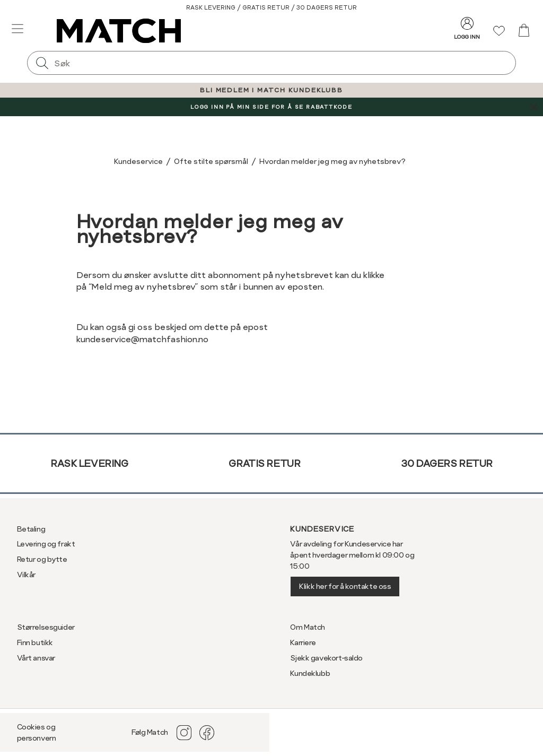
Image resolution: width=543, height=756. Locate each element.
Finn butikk (35, 642)
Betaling (31, 529)
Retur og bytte (42, 559)
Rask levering (89, 463)
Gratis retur (264, 463)
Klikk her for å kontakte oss (345, 586)
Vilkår (26, 575)
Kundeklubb (310, 673)
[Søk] (42, 63)
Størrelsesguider (46, 627)
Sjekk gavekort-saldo (326, 658)
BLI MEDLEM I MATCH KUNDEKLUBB (271, 90)
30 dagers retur (447, 463)
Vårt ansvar (36, 658)
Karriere (303, 642)
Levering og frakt (46, 544)
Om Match (308, 627)
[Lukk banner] (534, 107)
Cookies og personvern (37, 732)
